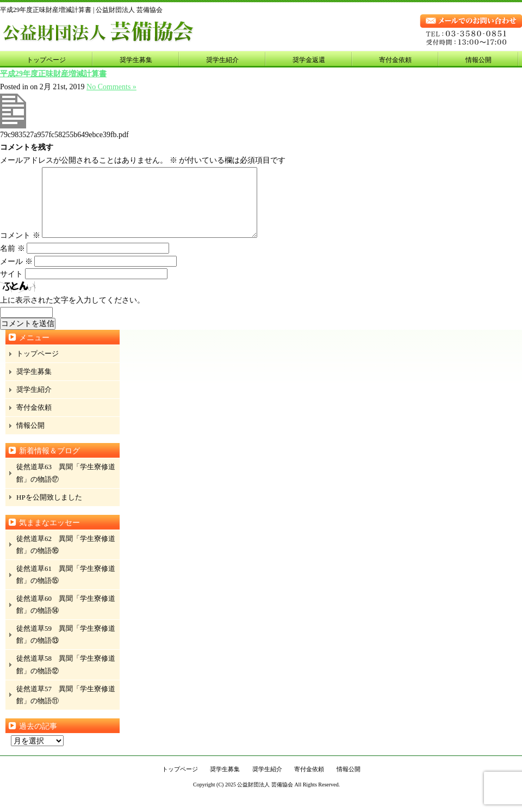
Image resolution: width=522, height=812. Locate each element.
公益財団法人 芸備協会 (265, 798)
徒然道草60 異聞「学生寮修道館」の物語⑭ (66, 617)
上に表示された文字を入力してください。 (72, 313)
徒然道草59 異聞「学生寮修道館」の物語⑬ (66, 647)
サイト (11, 287)
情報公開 (478, 60)
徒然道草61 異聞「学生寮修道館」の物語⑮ (66, 588)
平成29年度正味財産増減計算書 (53, 74)
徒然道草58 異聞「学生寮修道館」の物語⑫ (66, 677)
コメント (20, 248)
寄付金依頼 (395, 60)
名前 (13, 262)
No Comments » (111, 87)
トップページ (46, 60)
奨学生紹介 (222, 60)
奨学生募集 (136, 60)
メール (16, 275)
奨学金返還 (309, 60)
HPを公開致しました (49, 510)
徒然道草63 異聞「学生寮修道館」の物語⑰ (66, 486)
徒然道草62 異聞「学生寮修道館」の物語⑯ (66, 558)
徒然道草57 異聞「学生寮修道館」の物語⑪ (66, 708)
